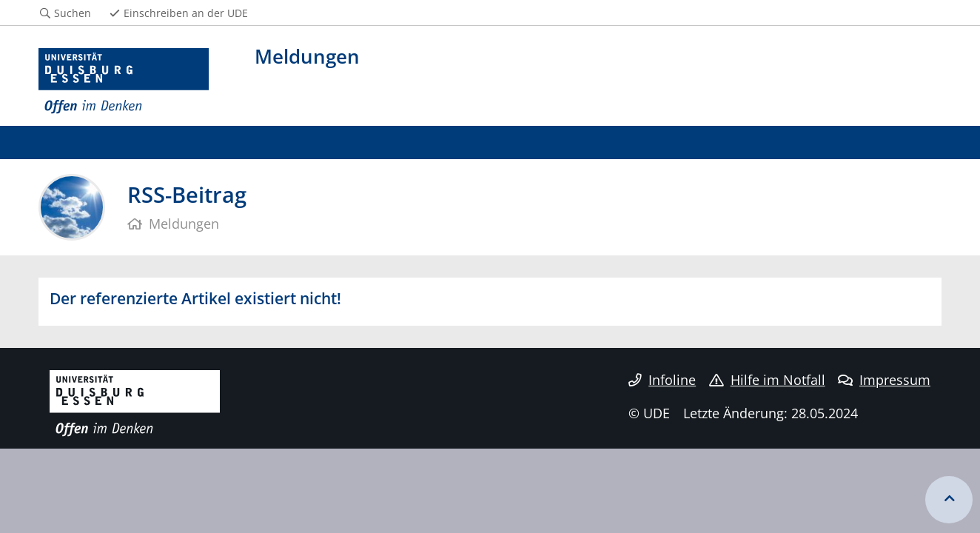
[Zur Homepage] (124, 81)
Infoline (662, 380)
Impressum (884, 380)
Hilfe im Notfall (767, 380)
